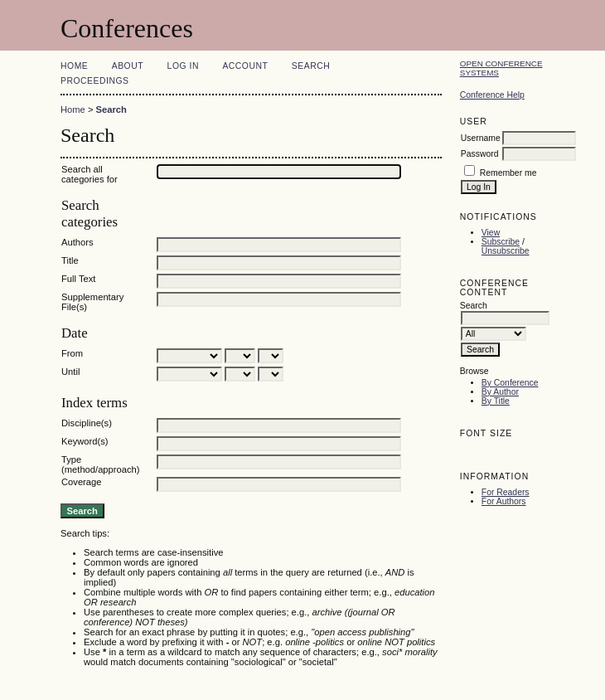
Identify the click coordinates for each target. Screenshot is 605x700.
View (491, 233)
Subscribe (501, 242)
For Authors (504, 501)
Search (311, 66)
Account (245, 66)
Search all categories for (90, 174)
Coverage (82, 482)
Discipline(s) (87, 423)
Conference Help (492, 95)
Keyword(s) (85, 441)
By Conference (510, 383)
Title (70, 260)
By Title (496, 401)
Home (74, 66)
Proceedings (95, 81)
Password (480, 154)
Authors (77, 242)
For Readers (506, 492)
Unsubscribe (506, 251)
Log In (183, 66)
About (128, 66)
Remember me (508, 173)
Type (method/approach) (101, 464)
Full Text (78, 279)
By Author (500, 392)
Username (481, 138)
